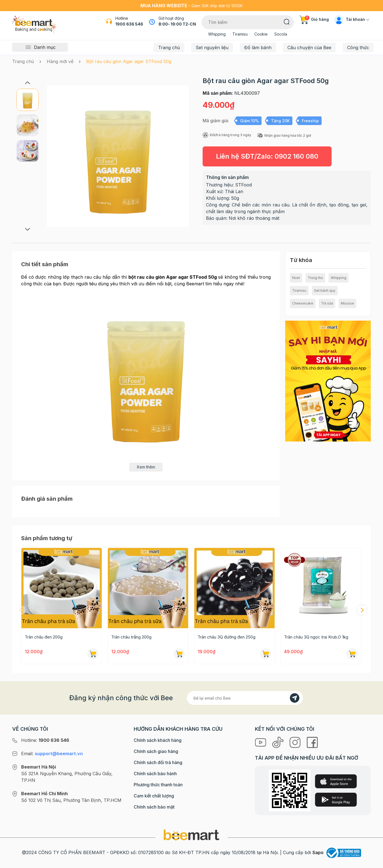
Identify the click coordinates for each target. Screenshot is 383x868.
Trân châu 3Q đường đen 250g (227, 637)
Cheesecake (303, 303)
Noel (296, 278)
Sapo (318, 852)
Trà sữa (327, 303)
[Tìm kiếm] (287, 21)
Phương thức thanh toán (158, 785)
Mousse (347, 303)
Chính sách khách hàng (158, 740)
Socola (281, 34)
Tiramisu (240, 34)
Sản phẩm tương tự (47, 538)
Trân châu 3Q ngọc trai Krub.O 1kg (316, 637)
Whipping (217, 34)
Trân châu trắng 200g (131, 637)
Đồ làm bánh (258, 48)
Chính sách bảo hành (155, 774)
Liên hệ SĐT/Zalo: (267, 156)
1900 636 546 (129, 24)
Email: (52, 754)
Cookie (261, 34)
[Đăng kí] (295, 698)
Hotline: (45, 740)
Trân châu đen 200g (44, 637)
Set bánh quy (325, 290)
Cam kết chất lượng (154, 796)
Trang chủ (169, 48)
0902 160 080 (296, 156)
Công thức (358, 48)
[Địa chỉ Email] (245, 698)
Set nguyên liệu (212, 48)
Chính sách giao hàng (156, 751)
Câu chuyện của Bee (309, 48)
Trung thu (315, 278)
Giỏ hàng (314, 19)
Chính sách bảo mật (154, 807)
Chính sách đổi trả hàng (158, 762)
